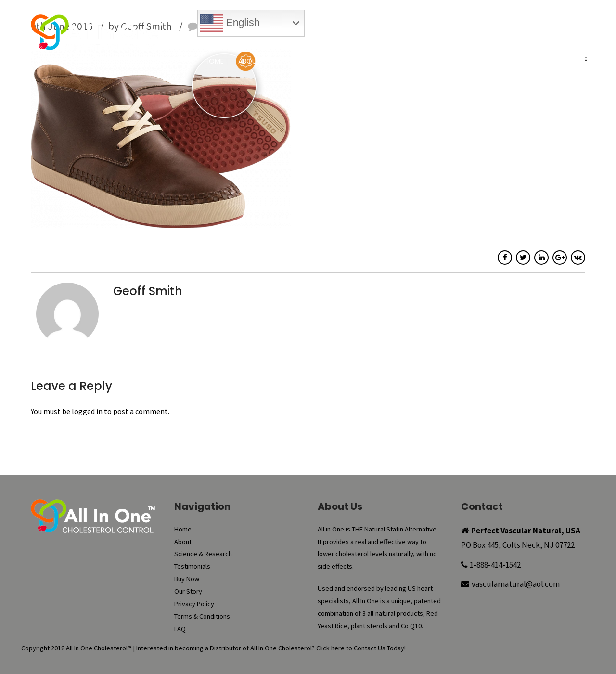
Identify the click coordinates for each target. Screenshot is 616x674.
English (230, 23)
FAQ (523, 61)
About (250, 61)
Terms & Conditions (202, 616)
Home (214, 61)
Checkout (477, 41)
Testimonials (381, 61)
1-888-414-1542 (495, 565)
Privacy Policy (194, 604)
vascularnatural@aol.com (516, 584)
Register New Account (542, 41)
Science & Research (309, 61)
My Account (429, 41)
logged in (87, 411)
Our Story (483, 61)
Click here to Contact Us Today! (361, 648)
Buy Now (328, 41)
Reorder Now (375, 41)
